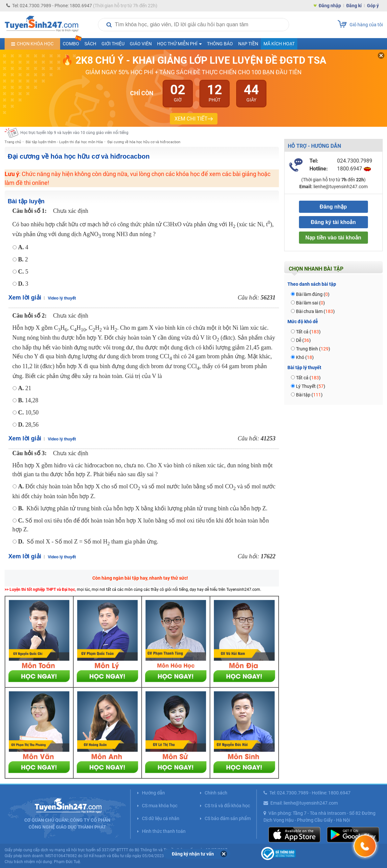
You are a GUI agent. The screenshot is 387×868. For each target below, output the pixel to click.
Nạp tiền (248, 44)
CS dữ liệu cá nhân (161, 818)
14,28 (28, 400)
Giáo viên (141, 44)
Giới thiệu (113, 44)
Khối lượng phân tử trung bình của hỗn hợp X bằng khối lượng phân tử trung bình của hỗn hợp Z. (143, 508)
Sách (90, 44)
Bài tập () (309, 395)
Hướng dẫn (153, 793)
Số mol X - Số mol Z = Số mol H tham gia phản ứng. (88, 542)
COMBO (72, 42)
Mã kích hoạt (279, 44)
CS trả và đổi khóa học (227, 806)
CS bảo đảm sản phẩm (228, 818)
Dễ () (303, 340)
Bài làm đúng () (313, 294)
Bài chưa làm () (315, 311)
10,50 (28, 412)
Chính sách (216, 793)
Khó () (305, 357)
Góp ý (373, 6)
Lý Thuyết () (311, 386)
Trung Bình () (313, 349)
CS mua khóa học (160, 806)
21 (25, 388)
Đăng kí (354, 6)
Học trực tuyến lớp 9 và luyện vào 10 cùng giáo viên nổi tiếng (74, 133)
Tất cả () (308, 332)
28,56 (28, 425)
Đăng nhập (330, 6)
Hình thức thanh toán (164, 831)
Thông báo (220, 44)
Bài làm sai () (310, 303)
